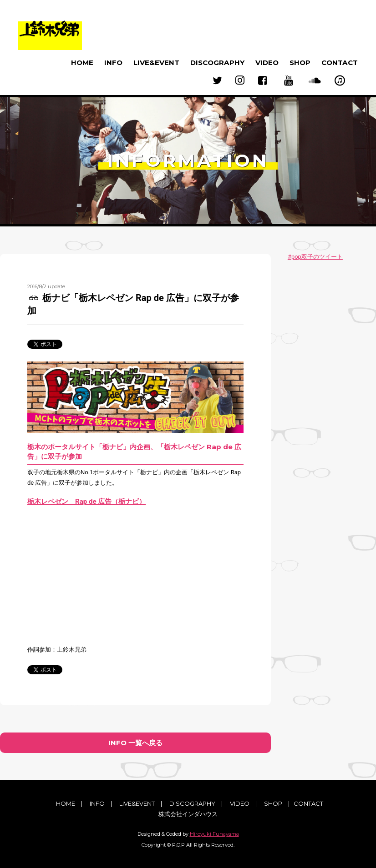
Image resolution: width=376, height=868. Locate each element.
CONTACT (340, 63)
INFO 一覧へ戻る (135, 743)
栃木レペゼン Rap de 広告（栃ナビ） (86, 502)
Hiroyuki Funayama (214, 834)
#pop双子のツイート (315, 257)
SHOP (300, 63)
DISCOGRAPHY (217, 63)
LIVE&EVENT (156, 63)
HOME (82, 63)
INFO (113, 63)
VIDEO (267, 63)
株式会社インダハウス (188, 814)
